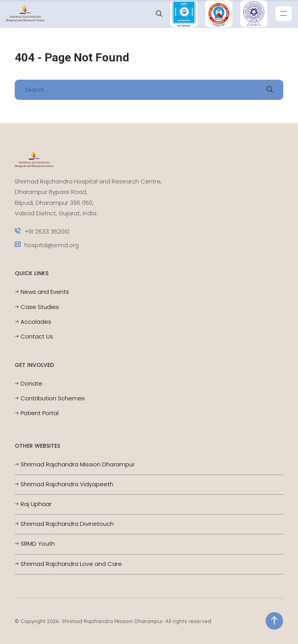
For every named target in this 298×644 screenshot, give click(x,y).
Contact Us (37, 336)
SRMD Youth (38, 544)
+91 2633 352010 (42, 231)
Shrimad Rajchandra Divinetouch (67, 524)
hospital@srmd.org (47, 245)
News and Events (45, 292)
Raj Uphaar (36, 504)
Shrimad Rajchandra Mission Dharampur (78, 464)
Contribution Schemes (53, 398)
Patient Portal (40, 413)
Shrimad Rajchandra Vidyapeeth (67, 484)
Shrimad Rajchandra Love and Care (71, 564)
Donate (31, 383)
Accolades (36, 322)
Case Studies (40, 307)
